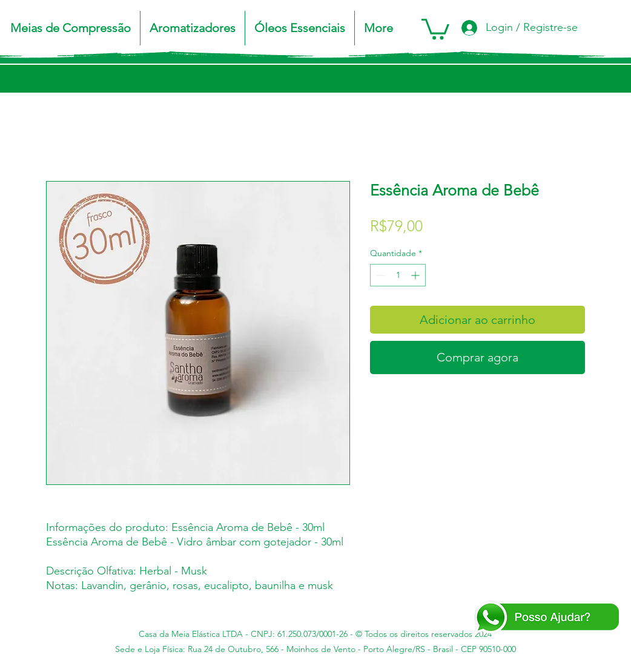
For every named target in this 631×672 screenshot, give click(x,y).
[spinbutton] (398, 275)
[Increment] (416, 275)
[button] (71, 28)
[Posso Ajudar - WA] (546, 618)
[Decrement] (379, 275)
